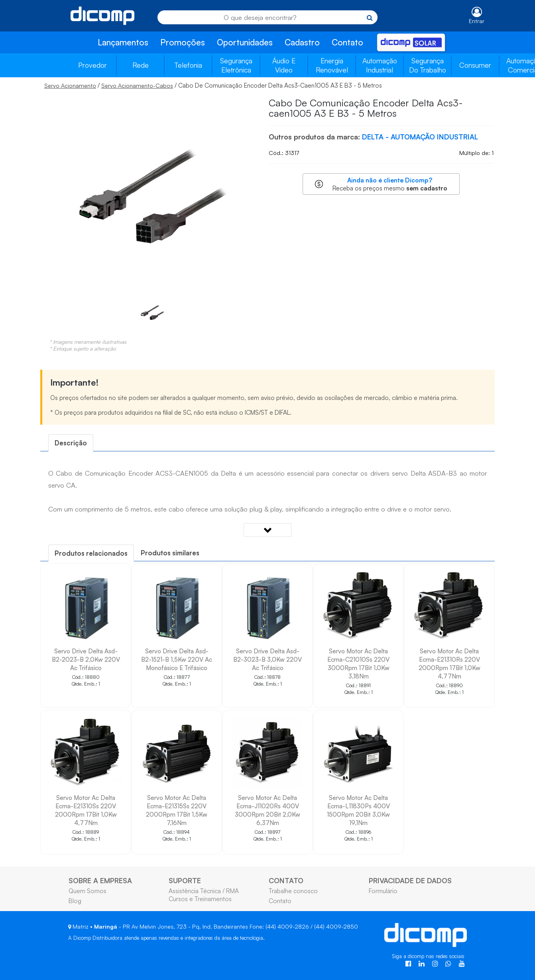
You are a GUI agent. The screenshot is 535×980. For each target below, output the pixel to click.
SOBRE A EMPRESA (100, 880)
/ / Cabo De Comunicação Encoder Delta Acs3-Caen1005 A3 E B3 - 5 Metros (213, 85)
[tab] (71, 443)
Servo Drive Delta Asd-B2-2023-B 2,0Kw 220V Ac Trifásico (86, 659)
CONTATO (286, 880)
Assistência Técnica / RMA (204, 891)
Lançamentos (123, 42)
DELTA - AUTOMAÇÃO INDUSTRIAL (420, 137)
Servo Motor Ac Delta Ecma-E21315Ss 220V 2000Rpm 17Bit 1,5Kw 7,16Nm (177, 810)
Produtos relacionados (91, 553)
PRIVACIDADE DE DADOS (410, 880)
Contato (347, 42)
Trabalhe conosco (293, 891)
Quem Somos (88, 891)
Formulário (383, 891)
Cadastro (302, 42)
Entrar (477, 21)
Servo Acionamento (70, 85)
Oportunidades (245, 42)
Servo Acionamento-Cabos (137, 85)
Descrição (71, 443)
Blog (75, 901)
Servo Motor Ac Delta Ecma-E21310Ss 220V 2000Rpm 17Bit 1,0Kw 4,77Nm (86, 810)
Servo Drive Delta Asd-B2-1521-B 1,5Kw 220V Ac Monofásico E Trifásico (177, 659)
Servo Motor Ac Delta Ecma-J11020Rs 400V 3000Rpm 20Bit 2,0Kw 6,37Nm (267, 810)
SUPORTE (185, 880)
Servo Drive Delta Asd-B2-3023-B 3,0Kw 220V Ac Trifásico (267, 659)
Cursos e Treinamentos (200, 899)
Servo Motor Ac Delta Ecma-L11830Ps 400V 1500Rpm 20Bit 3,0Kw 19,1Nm (358, 810)
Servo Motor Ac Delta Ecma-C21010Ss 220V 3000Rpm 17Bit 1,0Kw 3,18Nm (358, 663)
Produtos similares (170, 553)
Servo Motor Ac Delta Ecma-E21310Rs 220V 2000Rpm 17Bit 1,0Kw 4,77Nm (449, 663)
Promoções (183, 42)
